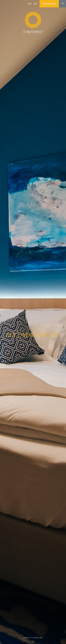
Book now (49, 4)
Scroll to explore (33, 640)
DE (35, 4)
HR (30, 4)
